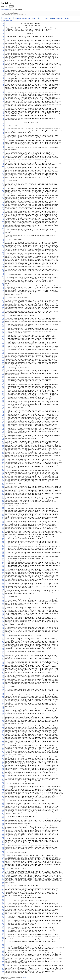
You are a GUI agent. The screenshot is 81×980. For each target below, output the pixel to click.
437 (3, 639)
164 (3, 254)
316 (3, 468)
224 (3, 339)
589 (3, 853)
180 (3, 276)
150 (3, 234)
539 (3, 783)
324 (3, 480)
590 (3, 855)
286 (3, 426)
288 (3, 429)
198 (3, 302)
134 (3, 212)
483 (3, 704)
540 (3, 784)
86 (3, 144)
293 (3, 436)
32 (3, 68)
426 (3, 623)
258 (3, 387)
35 (3, 72)
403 (3, 591)
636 (3, 920)
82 (3, 138)
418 (3, 612)
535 (3, 777)
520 (3, 756)
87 (3, 145)
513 (3, 746)
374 (3, 550)
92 (3, 152)
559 (3, 811)
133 (3, 210)
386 (3, 567)
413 (3, 605)
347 (3, 512)
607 (3, 879)
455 (3, 664)
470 (3, 685)
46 (3, 88)
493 (3, 718)
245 (3, 368)
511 (3, 743)
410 (3, 601)
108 (3, 175)
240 (3, 361)
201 (3, 306)
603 (3, 873)
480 (3, 700)
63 (3, 112)
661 (3, 955)
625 (3, 904)
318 (3, 471)
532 (3, 773)
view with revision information (25, 19)
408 (3, 598)
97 (3, 159)
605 (3, 876)
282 (3, 420)
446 (3, 652)
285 (3, 425)
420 (3, 615)
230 (3, 347)
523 (3, 760)
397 (3, 582)
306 (3, 454)
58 (3, 104)
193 (3, 295)
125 (3, 199)
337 (3, 498)
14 (3, 42)
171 (3, 264)
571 (3, 828)
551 (3, 800)
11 (3, 38)
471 (3, 687)
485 (3, 707)
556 (3, 807)
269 (3, 402)
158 (3, 246)
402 (3, 590)
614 (3, 888)
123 (3, 196)
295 (3, 439)
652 (3, 942)
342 (3, 505)
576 (3, 835)
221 (3, 334)
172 (3, 265)
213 (3, 323)
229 (3, 346)
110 (3, 178)
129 (3, 205)
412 (3, 604)
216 (3, 327)
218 (3, 330)
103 (3, 168)
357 (3, 526)
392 (3, 576)
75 (3, 128)
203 (3, 309)
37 (3, 75)
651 (3, 941)
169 (3, 261)
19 (3, 50)
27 (3, 61)
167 (3, 258)
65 (3, 114)
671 (3, 969)
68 (3, 119)
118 (3, 189)
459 (3, 670)
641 (3, 927)
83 (3, 140)
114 (3, 183)
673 (3, 972)
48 (3, 90)
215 (3, 326)
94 (3, 155)
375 (3, 552)
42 (3, 82)
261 (3, 391)
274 (3, 409)
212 (3, 322)
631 (3, 912)
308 (3, 457)
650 (3, 939)
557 (3, 808)
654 (3, 945)
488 (3, 711)
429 (3, 628)
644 (3, 931)
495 (3, 721)
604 (3, 874)
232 (3, 350)
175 (3, 270)
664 (3, 959)
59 (3, 106)
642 (3, 928)
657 (3, 949)
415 (3, 608)
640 (3, 925)
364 (3, 536)
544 (3, 790)
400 (3, 587)
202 (3, 308)
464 (3, 677)
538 (3, 781)
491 (3, 715)
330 (3, 488)
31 (3, 66)
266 (3, 398)
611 (3, 884)
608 (3, 880)
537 (3, 780)
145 (3, 227)
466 (3, 680)
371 (3, 546)
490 (3, 714)
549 (3, 797)
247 (3, 371)
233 (3, 351)
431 (3, 630)
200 (3, 305)
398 (3, 584)
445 (3, 650)
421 (3, 616)
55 (3, 100)
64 (3, 113)
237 (3, 357)
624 (3, 903)
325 (3, 481)
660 (3, 953)
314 (3, 465)
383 (3, 563)
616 (3, 891)
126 (3, 200)
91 (3, 151)
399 (3, 585)
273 (3, 408)
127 (3, 202)
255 (3, 382)
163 (3, 253)
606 (3, 877)
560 (3, 812)
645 (3, 932)
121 (3, 193)
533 (3, 774)
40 (3, 79)
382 (3, 561)
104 (3, 169)
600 (3, 869)
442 (3, 646)
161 (3, 250)
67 (3, 117)
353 (3, 520)
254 (3, 381)
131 (3, 207)
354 (3, 522)
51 (3, 95)
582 (3, 843)
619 (3, 896)
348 (3, 513)
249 (3, 374)
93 (3, 154)
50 (3, 93)
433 (3, 633)
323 (3, 478)
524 (3, 762)
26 (3, 59)
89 (3, 148)
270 (3, 403)
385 (3, 566)
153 (3, 238)
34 (3, 71)
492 (3, 716)
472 (3, 688)
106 (3, 172)
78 (3, 133)
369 (3, 543)
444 (3, 649)
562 (3, 815)
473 (3, 690)
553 (3, 803)
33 (3, 69)
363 (3, 535)
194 (3, 296)
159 (3, 247)
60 (3, 107)
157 (3, 244)
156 (3, 243)
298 (3, 443)
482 (3, 702)
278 (3, 415)
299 (3, 444)
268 (3, 401)
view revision (44, 19)
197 (3, 301)
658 (3, 951)
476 (3, 694)
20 (3, 51)
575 (3, 833)
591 (3, 856)
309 (3, 458)
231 (3, 348)
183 (3, 281)
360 (3, 530)
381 (3, 560)
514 (3, 748)
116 (3, 186)
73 (3, 126)
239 (3, 360)
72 (3, 124)
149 (3, 233)
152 (3, 237)
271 (3, 405)
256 (3, 384)
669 (3, 966)
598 (3, 866)
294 (3, 437)
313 (3, 464)
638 (3, 922)
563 (3, 817)
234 (3, 353)
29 (3, 64)
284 (3, 423)
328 (3, 485)
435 (3, 636)
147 (3, 230)
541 (3, 786)
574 (3, 832)
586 (3, 849)
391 (3, 574)
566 (3, 821)
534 (3, 776)
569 (3, 825)
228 (3, 344)
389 (3, 571)
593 (3, 859)
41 (3, 81)
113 (3, 182)
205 (3, 312)
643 (3, 929)
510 (3, 742)
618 (3, 894)
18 (3, 48)
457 (3, 667)
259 (3, 388)
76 (3, 130)
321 (3, 475)
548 (3, 795)
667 (3, 963)
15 (3, 44)
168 (3, 260)
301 (3, 447)
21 (3, 52)
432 (3, 632)
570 (3, 826)
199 (3, 303)
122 (3, 195)
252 (3, 378)
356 (3, 525)
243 (3, 365)
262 (3, 392)
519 (3, 754)
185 (3, 284)
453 (3, 661)
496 (3, 722)
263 (3, 394)
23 (3, 55)
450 (3, 657)
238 (3, 358)
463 (3, 676)
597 (3, 865)
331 (3, 489)
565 (3, 819)
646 (3, 934)
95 (3, 157)
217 (3, 329)
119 (3, 191)
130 (3, 206)
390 (3, 573)
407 (3, 597)
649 (3, 938)
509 (3, 740)
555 (3, 805)
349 (3, 515)
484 (3, 705)
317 (3, 470)
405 (3, 594)
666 (3, 962)
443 (3, 647)
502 (3, 731)
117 (3, 188)
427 (3, 625)
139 (3, 219)
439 (3, 642)
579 (3, 839)
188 (3, 288)
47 (3, 89)
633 (3, 915)
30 (3, 65)
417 (3, 611)
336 (3, 497)
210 (3, 319)
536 (3, 779)
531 (3, 771)
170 (3, 262)
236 (3, 355)
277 (3, 413)
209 (3, 317)
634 (3, 917)
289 (3, 430)
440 (3, 643)
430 (3, 629)
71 (3, 123)
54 (3, 99)
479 (3, 698)
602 (3, 872)
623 (3, 901)
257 (3, 385)
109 (3, 176)
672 (3, 970)
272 (3, 406)
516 (3, 750)
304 (3, 451)
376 (3, 553)
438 (3, 640)
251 (3, 377)
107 (3, 174)
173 (3, 267)
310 (3, 460)
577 (3, 836)
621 (3, 898)
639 (3, 924)
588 (3, 852)
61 (3, 109)
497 (3, 724)
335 (3, 495)
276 (3, 412)
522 (3, 759)
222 (3, 336)
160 (3, 248)
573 (3, 831)
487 (3, 709)
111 (3, 179)
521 (3, 757)
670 (3, 967)
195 (3, 298)
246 (3, 370)
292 (3, 434)
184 (3, 282)
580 (3, 841)
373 (3, 549)
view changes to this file (61, 19)
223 (3, 337)
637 (3, 921)
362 (3, 533)
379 (3, 557)
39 (3, 78)
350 (3, 516)
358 (3, 528)
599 (3, 867)
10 (3, 37)
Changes (4, 6)
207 (3, 315)
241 (3, 363)
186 (3, 285)
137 (3, 216)
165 (3, 255)
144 (3, 226)
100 (3, 164)
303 (3, 450)
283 (3, 422)
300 (3, 446)
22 (3, 54)
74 (3, 127)
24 (3, 57)
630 (3, 911)
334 (3, 494)
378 (3, 556)
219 (3, 331)
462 (3, 674)
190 (3, 291)
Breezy (25, 978)
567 (3, 822)
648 (3, 936)
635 (3, 918)
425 (3, 622)
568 (3, 824)
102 (3, 167)
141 (3, 222)
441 (3, 645)
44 (3, 85)
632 (3, 914)
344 (3, 508)
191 (3, 292)
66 (3, 116)
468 (3, 683)
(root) (2, 10)
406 (3, 595)
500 (3, 728)
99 (3, 162)
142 (3, 223)
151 (3, 236)
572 (3, 829)
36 (3, 74)
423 (3, 619)
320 (3, 474)
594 (3, 860)
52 (3, 96)
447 (3, 653)
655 (3, 946)
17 (3, 47)
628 (3, 908)
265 (3, 396)
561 (3, 814)
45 (3, 86)
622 (3, 900)
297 (3, 442)
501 (3, 729)
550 (3, 798)
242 (3, 364)
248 (3, 372)
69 (3, 120)
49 (3, 92)
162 (3, 251)
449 (3, 656)
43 (3, 83)
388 (3, 570)
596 (3, 863)
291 (3, 433)
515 (3, 749)
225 (3, 340)
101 (3, 165)
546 (3, 793)
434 (3, 635)
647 (3, 935)
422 (3, 618)
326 (3, 482)
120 (3, 192)
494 (3, 719)
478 (3, 697)
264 (3, 395)
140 (3, 220)
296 (3, 440)
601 (3, 870)
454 (3, 663)
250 (3, 375)
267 (3, 399)
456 (3, 666)
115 (3, 185)
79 (3, 134)
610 (3, 883)
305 (3, 453)
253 (3, 379)
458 (3, 669)
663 (3, 958)
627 (3, 907)
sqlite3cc (6, 10)
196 (3, 299)
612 (3, 886)
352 (3, 519)
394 (3, 578)
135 (3, 213)
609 (3, 881)
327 (3, 484)
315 (3, 467)
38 (3, 76)
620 (3, 897)
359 (3, 529)
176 (3, 271)
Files (11, 6)
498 (3, 725)
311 (3, 461)
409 (3, 599)
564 (3, 818)
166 (3, 257)
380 (3, 559)
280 (3, 418)
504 (3, 733)
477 (3, 695)
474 (3, 691)
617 (3, 893)
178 (3, 274)
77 (3, 131)
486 (3, 708)
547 (3, 794)
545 (3, 791)
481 (3, 701)
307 (3, 456)
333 (3, 492)
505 (3, 735)
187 (3, 286)
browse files (7, 19)
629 (3, 910)
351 (3, 518)
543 (3, 788)
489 (3, 712)
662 (3, 956)
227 (3, 343)
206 (3, 313)
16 (3, 45)
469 (3, 684)
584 (3, 846)
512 (3, 745)
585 (3, 848)
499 (3, 726)
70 (3, 121)
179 (3, 275)
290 (3, 432)
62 (3, 110)
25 (3, 58)
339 (3, 501)
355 (3, 523)
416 (3, 609)
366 (3, 539)
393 (3, 577)
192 (3, 293)
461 (3, 673)
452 (3, 660)
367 (3, 540)
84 (3, 141)
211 (3, 320)
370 (3, 544)
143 (3, 224)
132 (3, 209)
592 (3, 857)
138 (3, 217)
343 (3, 506)
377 (3, 554)
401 (3, 588)
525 (3, 763)
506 (3, 736)
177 (3, 272)
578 (3, 838)
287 (3, 427)
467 (3, 681)
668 (3, 965)
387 (3, 568)
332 (3, 491)
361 (3, 532)
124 (3, 198)
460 (3, 671)
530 (3, 770)
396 (3, 581)
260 (3, 389)
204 (3, 310)
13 (3, 41)
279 (3, 416)
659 (3, 952)
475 (3, 692)
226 (3, 341)
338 (3, 499)
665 (3, 960)
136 (3, 215)
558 (3, 809)
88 (3, 147)
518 (3, 753)
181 (3, 278)
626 (3, 905)
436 (3, 637)
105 (3, 171)
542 (3, 787)
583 (3, 845)
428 (3, 626)
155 (3, 241)
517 (3, 752)
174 (3, 268)
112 (3, 181)
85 (3, 143)
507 (3, 738)
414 (3, 606)
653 (3, 943)
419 (3, 614)
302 (3, 449)
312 (3, 463)
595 (3, 862)
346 (3, 511)
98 (3, 161)
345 (3, 509)
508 (3, 739)
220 (3, 333)
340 (3, 502)
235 (3, 354)
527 (3, 766)
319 (3, 473)
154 (3, 240)
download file (7, 21)
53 (3, 98)
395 (3, 580)
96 (3, 158)
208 (3, 316)
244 (3, 367)
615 (3, 890)
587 (3, 850)
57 (3, 103)
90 (3, 150)
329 (3, 487)
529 (3, 769)
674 (3, 973)
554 (3, 804)
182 (3, 279)
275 (3, 410)
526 (3, 764)
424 (3, 621)
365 (3, 537)
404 (3, 592)
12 (3, 40)
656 (3, 948)
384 (3, 564)
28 (3, 62)
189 (3, 289)
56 (3, 102)
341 (3, 504)
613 (3, 887)
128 (3, 203)
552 (3, 801)
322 (3, 477)
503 (3, 732)
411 (3, 602)
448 (3, 654)
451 (3, 659)
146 (3, 229)
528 (3, 767)
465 (3, 678)
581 (3, 842)
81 (3, 137)
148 (3, 231)
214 (3, 325)
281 (3, 419)
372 (3, 547)
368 (3, 542)
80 (3, 136)
